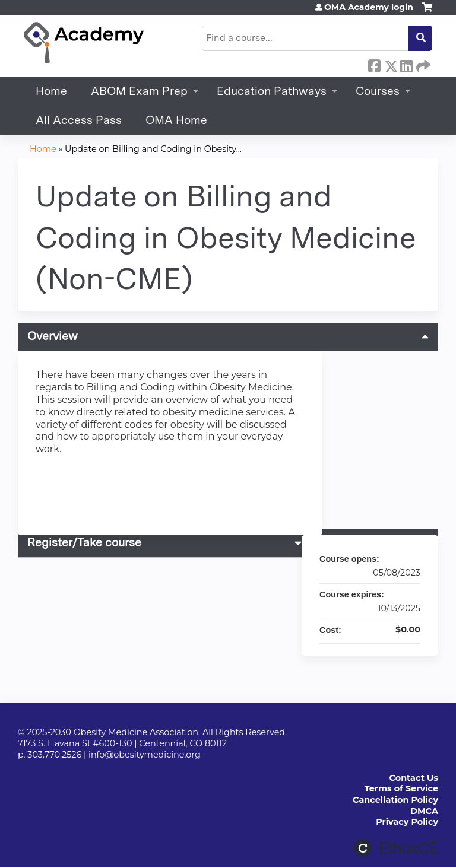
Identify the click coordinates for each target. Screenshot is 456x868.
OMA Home (176, 120)
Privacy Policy (407, 822)
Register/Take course (84, 543)
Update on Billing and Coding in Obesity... (153, 149)
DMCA (424, 811)
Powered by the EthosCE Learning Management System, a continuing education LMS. (396, 848)
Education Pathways (272, 91)
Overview (53, 336)
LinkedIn (406, 64)
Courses (378, 91)
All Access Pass (79, 120)
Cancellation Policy (395, 800)
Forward (422, 64)
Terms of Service (401, 788)
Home (51, 91)
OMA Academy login (369, 7)
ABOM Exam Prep (139, 91)
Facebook (374, 64)
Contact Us (414, 778)
